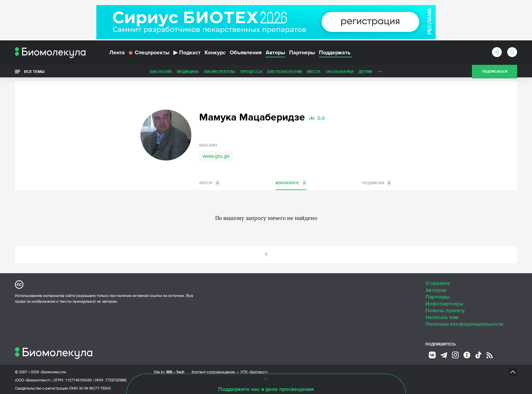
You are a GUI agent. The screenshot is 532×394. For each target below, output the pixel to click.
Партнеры (302, 54)
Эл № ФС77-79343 (95, 387)
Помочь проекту (445, 309)
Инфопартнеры (444, 302)
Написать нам (442, 316)
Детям (318, 72)
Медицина (140, 72)
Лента (117, 54)
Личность (340, 72)
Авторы (275, 54)
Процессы (203, 72)
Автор (210, 181)
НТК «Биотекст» (254, 370)
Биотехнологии (237, 72)
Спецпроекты (149, 54)
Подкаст (187, 54)
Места (266, 72)
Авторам (436, 288)
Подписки (377, 181)
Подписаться (495, 73)
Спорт (362, 72)
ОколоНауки (292, 72)
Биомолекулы (172, 72)
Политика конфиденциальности (464, 322)
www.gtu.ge (216, 154)
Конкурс (215, 54)
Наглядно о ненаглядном (402, 72)
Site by (169, 370)
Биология (113, 72)
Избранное (291, 181)
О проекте (438, 282)
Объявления (246, 54)
